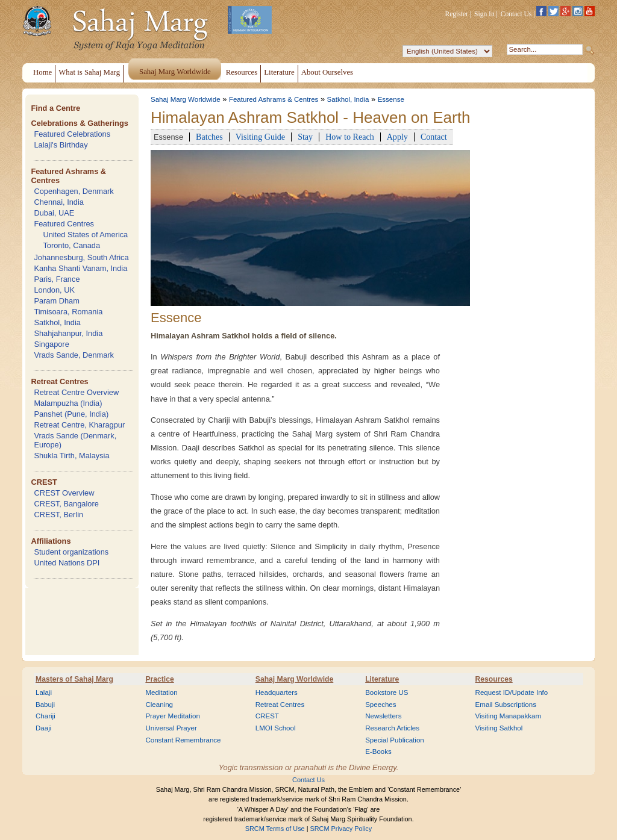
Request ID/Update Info (512, 692)
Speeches (381, 705)
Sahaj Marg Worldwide (186, 99)
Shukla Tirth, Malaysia (71, 456)
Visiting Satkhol (499, 728)
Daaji (43, 728)
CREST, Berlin (58, 515)
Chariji (45, 716)
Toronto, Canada (71, 245)
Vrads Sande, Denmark (74, 355)
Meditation (161, 692)
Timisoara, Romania (68, 312)
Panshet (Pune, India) (71, 414)
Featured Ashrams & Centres (274, 99)
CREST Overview (64, 493)
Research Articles (392, 728)
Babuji (45, 705)
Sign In (484, 14)
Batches (209, 137)
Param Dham (56, 301)
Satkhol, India (57, 322)
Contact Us (516, 14)
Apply (397, 137)
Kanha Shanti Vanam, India (80, 268)
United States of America (85, 235)
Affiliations (51, 541)
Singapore (51, 344)
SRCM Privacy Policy (341, 829)
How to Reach (350, 137)
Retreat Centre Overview (76, 392)
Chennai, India (59, 202)
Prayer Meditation (173, 716)
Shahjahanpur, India (68, 333)
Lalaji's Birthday (61, 145)
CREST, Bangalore (66, 504)
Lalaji (44, 692)
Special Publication (395, 740)
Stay (305, 137)
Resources (494, 679)
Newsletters (383, 716)
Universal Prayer (171, 728)
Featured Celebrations (72, 134)
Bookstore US (387, 692)
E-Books (378, 751)
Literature (382, 679)
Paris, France (57, 279)
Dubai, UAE (54, 213)
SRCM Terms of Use (275, 829)
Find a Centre (55, 108)
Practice (159, 679)
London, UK (54, 290)
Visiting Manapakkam (509, 716)
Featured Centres (64, 224)
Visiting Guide (260, 137)
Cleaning (159, 705)
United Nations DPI (67, 563)
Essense (391, 99)
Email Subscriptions (506, 705)
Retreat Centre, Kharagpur (79, 425)
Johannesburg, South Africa (81, 257)
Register (457, 14)
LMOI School (276, 728)
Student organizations (71, 552)
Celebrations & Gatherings (79, 123)
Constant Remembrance (183, 740)
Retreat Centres (59, 381)
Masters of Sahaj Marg (74, 679)
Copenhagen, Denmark (74, 191)
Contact (434, 137)
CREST (44, 482)
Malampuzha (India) (68, 403)
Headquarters (277, 692)
